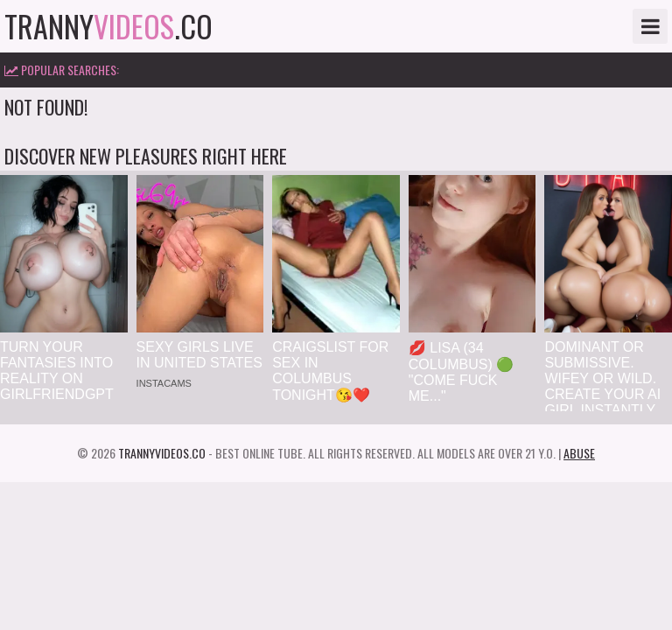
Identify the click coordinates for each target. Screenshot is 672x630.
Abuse (579, 453)
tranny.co (108, 26)
